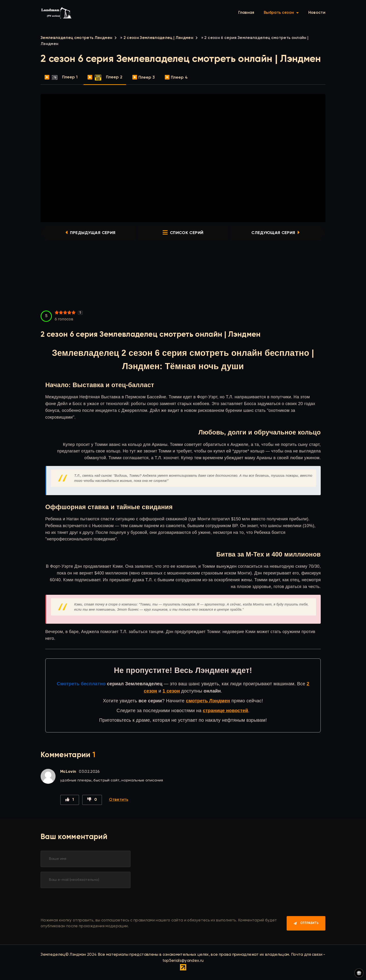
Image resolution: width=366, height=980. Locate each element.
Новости (317, 13)
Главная (246, 13)
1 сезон (171, 691)
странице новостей (225, 710)
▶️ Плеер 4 (176, 77)
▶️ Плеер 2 (105, 78)
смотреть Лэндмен (208, 701)
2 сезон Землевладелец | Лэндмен (158, 38)
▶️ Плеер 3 (143, 77)
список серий (183, 233)
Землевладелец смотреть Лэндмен (76, 38)
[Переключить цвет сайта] (359, 973)
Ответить (119, 800)
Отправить (309, 923)
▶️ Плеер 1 (61, 77)
